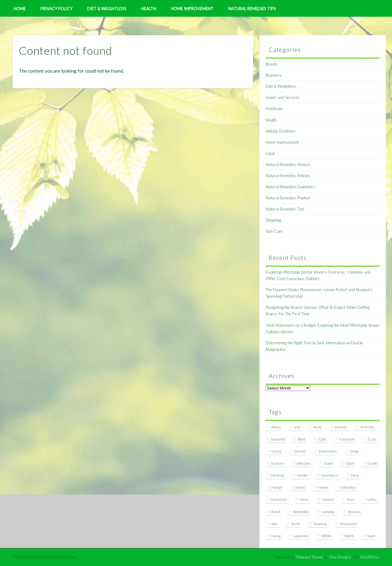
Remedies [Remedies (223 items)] (301, 512)
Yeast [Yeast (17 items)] (371, 536)
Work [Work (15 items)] (349, 536)
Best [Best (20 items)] (302, 439)
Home (20, 9)
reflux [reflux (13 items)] (372, 499)
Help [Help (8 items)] (355, 475)
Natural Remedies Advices (288, 164)
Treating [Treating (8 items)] (320, 524)
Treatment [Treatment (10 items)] (348, 524)
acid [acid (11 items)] (297, 427)
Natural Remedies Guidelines (291, 187)
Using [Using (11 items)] (276, 536)
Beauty (272, 64)
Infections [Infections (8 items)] (279, 499)
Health (149, 9)
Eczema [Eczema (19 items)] (277, 463)
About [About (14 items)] (276, 427)
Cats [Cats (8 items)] (322, 439)
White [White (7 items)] (327, 536)
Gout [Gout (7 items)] (350, 463)
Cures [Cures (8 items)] (276, 451)
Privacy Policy (56, 9)
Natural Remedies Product (288, 198)
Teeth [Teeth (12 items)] (295, 524)
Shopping (273, 220)
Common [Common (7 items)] (347, 439)
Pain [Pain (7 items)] (350, 499)
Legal (270, 153)
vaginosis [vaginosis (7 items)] (301, 536)
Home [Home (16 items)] (323, 487)
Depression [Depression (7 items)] (328, 451)
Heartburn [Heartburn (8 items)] (329, 475)
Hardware (274, 109)
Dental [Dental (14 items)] (300, 451)
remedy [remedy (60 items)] (328, 512)
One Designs (340, 557)
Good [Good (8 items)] (328, 463)
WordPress (370, 557)
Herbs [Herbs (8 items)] (300, 487)
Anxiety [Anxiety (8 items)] (341, 427)
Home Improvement (192, 9)
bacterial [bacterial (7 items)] (278, 439)
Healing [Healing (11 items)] (277, 475)
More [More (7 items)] (304, 499)
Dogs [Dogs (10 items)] (354, 451)
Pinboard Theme (309, 557)
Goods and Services (282, 97)
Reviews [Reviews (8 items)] (354, 512)
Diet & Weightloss (107, 9)
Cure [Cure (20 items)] (372, 439)
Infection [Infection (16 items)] (348, 487)
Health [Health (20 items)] (302, 475)
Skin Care (274, 231)
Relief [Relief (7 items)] (276, 512)
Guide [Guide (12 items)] (372, 463)
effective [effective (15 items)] (304, 463)
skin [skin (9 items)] (274, 524)
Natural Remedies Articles (288, 176)
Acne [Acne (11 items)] (318, 427)
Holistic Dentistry (280, 131)
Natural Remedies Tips (252, 9)
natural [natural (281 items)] (328, 499)
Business (274, 75)
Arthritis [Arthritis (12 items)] (367, 427)
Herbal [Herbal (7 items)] (277, 487)
